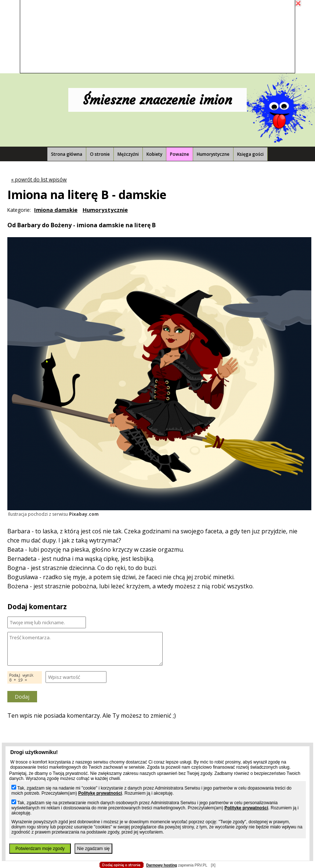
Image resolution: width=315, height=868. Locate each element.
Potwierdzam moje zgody (40, 849)
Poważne (180, 154)
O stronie (100, 154)
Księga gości (250, 154)
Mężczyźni (128, 154)
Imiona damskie (56, 210)
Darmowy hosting (162, 865)
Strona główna (67, 154)
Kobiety (154, 154)
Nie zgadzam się (93, 849)
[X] (213, 865)
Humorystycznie (105, 210)
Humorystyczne (213, 154)
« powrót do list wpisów (39, 179)
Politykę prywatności (100, 793)
